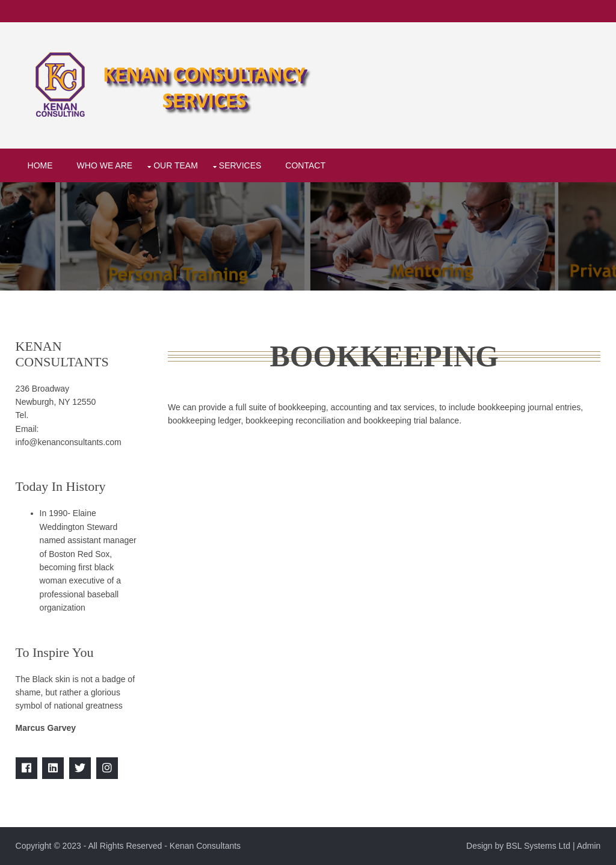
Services (240, 165)
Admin (589, 846)
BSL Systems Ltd (538, 846)
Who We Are (105, 165)
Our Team (176, 165)
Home (40, 165)
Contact (305, 165)
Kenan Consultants (205, 846)
